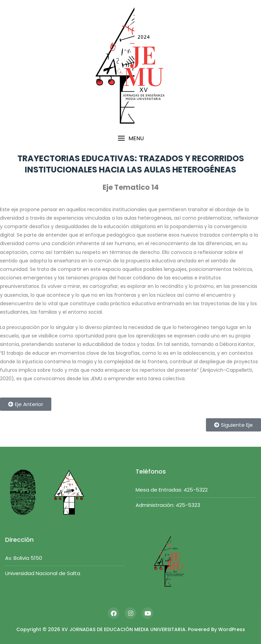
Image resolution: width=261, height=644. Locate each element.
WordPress (232, 629)
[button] (130, 138)
